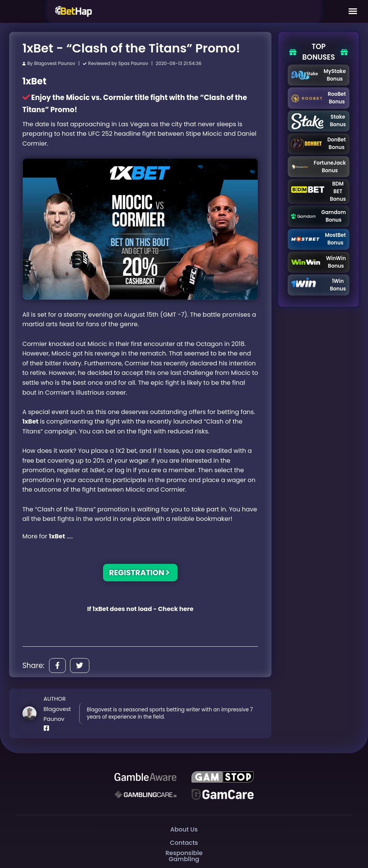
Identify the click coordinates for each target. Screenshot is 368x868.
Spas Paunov (133, 63)
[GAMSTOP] (223, 777)
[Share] (57, 666)
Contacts (184, 843)
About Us (184, 829)
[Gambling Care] (145, 795)
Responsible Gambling (184, 856)
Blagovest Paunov (54, 63)
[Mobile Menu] (353, 11)
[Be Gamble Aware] (145, 777)
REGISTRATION (140, 573)
